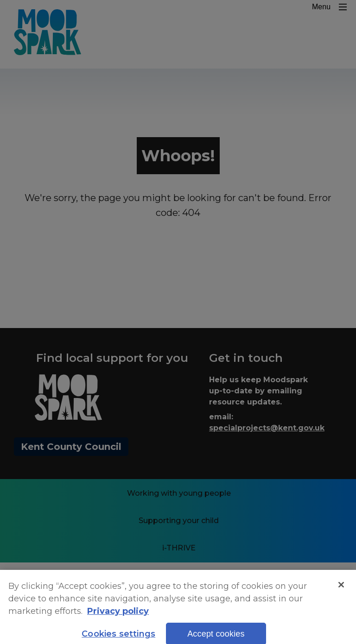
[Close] (341, 590)
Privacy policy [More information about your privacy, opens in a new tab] (118, 616)
